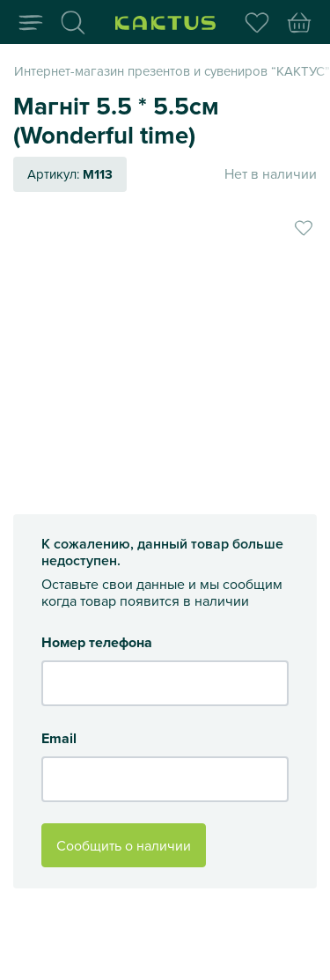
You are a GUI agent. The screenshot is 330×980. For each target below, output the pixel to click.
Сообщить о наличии (124, 845)
